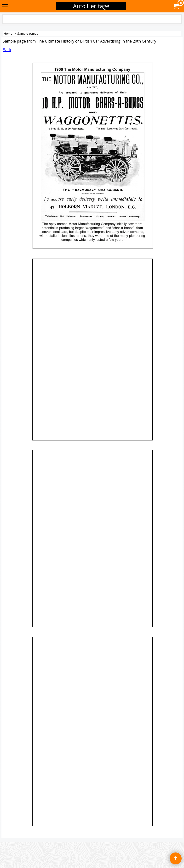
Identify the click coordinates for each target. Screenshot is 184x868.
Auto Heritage (91, 6)
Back (7, 50)
